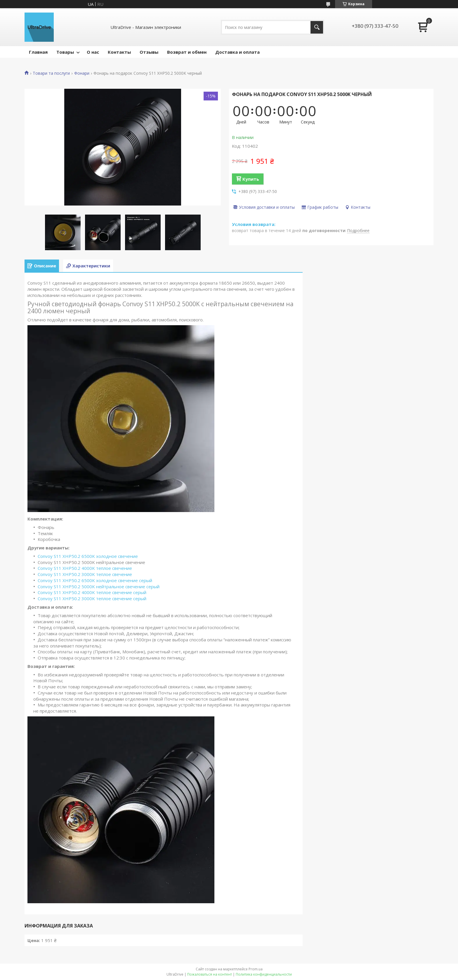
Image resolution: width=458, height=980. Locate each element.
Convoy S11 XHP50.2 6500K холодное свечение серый (95, 580)
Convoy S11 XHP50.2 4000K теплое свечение (85, 568)
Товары (65, 52)
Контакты (119, 52)
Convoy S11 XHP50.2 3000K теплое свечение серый (92, 598)
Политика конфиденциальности (264, 974)
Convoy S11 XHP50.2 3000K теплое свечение (85, 574)
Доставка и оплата (237, 52)
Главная (38, 52)
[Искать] (317, 27)
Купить (251, 179)
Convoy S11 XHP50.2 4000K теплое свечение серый (92, 592)
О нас (93, 52)
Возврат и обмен (187, 52)
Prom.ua (256, 969)
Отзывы (149, 52)
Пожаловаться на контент (210, 974)
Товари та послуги (51, 73)
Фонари (82, 73)
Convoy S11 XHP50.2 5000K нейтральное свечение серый (99, 586)
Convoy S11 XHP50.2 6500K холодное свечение (88, 556)
